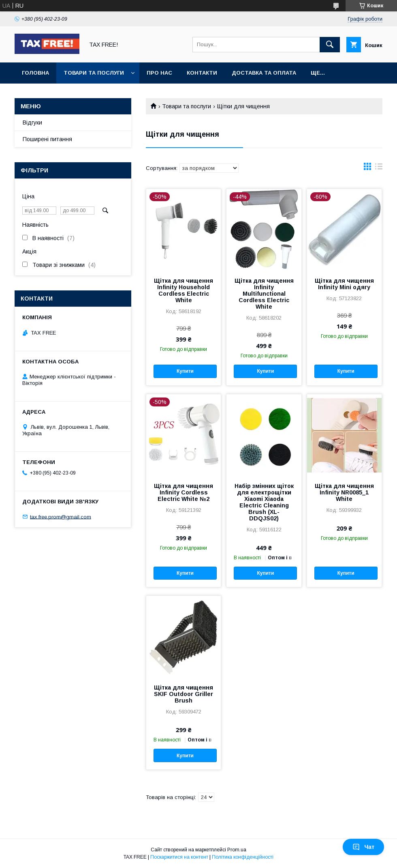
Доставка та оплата (264, 73)
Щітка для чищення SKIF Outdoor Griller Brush (184, 694)
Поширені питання (47, 139)
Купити (185, 371)
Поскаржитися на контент (179, 857)
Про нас (159, 73)
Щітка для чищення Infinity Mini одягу (344, 284)
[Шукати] (330, 45)
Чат (363, 847)
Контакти (202, 73)
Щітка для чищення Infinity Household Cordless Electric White (184, 290)
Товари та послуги (94, 73)
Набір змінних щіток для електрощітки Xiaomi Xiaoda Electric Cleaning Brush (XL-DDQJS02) (264, 502)
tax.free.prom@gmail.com (61, 517)
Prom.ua (237, 850)
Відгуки (32, 122)
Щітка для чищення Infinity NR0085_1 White (344, 492)
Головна (35, 73)
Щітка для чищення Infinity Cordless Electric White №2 (184, 492)
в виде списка (379, 168)
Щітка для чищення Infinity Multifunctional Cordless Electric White (264, 294)
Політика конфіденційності (243, 857)
